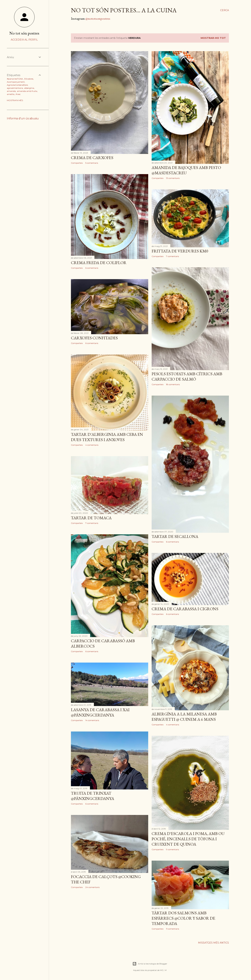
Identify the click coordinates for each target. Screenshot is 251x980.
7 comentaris (172, 256)
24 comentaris (92, 887)
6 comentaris (92, 268)
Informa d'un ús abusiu (23, 118)
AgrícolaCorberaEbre (17, 85)
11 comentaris (173, 929)
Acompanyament (16, 82)
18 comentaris (173, 384)
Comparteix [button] (77, 163)
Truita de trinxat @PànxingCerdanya (93, 796)
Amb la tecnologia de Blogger (150, 964)
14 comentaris (92, 720)
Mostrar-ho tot (213, 38)
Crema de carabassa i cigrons (185, 609)
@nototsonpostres (98, 18)
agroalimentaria (15, 88)
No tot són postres (24, 33)
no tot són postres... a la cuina (124, 10)
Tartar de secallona (175, 536)
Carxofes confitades (94, 338)
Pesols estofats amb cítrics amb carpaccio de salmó (187, 376)
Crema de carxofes (92, 158)
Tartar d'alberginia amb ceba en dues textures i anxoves (107, 437)
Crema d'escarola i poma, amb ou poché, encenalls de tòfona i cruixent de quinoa (188, 839)
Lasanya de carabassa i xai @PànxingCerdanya (100, 712)
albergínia (29, 88)
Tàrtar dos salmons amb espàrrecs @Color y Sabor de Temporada (183, 918)
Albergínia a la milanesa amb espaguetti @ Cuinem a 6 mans (184, 717)
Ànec (18, 94)
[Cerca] (225, 10)
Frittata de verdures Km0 (180, 251)
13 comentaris (173, 178)
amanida (11, 91)
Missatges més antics (213, 943)
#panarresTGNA (15, 79)
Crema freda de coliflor (99, 263)
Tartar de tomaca (91, 518)
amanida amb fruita (27, 91)
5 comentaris (92, 163)
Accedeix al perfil (24, 40)
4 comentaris (92, 445)
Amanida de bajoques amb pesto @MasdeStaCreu (186, 170)
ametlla (11, 94)
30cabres (29, 79)
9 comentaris (172, 849)
